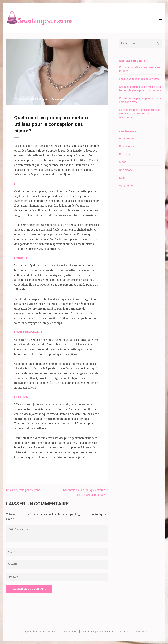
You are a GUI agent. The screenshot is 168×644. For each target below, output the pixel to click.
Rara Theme (106, 632)
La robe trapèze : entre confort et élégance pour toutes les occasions (139, 113)
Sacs (122, 178)
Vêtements (126, 186)
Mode (123, 162)
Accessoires (58, 99)
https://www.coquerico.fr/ (43, 249)
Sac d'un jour (48, 632)
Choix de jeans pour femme (23, 490)
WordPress (141, 632)
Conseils (124, 154)
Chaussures (126, 146)
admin (45, 99)
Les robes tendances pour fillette (139, 79)
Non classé (126, 170)
